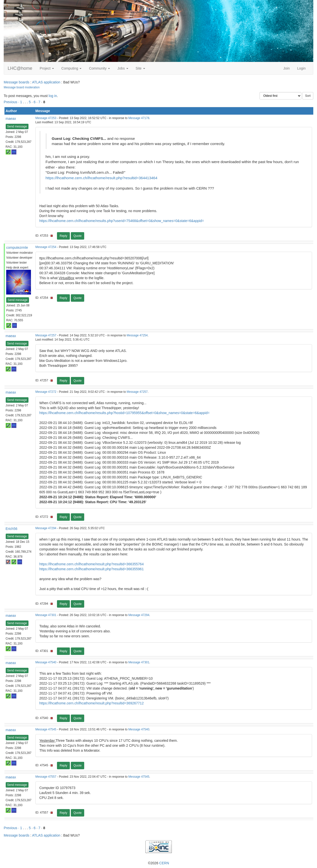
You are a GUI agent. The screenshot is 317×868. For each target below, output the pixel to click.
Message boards (17, 82)
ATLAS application (46, 82)
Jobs (123, 68)
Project (47, 68)
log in (53, 96)
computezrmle (17, 248)
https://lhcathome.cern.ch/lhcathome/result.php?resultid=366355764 (92, 564)
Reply (64, 236)
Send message (17, 126)
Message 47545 (46, 729)
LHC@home (20, 68)
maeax (11, 119)
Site (140, 68)
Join (287, 68)
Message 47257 (46, 335)
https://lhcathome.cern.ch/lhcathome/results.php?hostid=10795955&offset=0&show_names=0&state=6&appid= (124, 413)
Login (301, 68)
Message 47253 (46, 118)
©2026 (158, 863)
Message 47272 (46, 392)
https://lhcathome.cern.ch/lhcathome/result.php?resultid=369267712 (92, 703)
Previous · (12, 102)
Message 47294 (46, 528)
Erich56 (12, 529)
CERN (164, 863)
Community (99, 68)
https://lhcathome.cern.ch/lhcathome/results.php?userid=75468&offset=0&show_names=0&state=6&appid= (122, 221)
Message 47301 (46, 615)
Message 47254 (46, 247)
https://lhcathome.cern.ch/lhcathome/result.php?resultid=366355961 (92, 569)
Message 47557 (46, 777)
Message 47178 (139, 118)
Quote (78, 236)
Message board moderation (22, 87)
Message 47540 (46, 662)
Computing (72, 68)
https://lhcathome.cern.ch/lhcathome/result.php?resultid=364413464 (102, 178)
